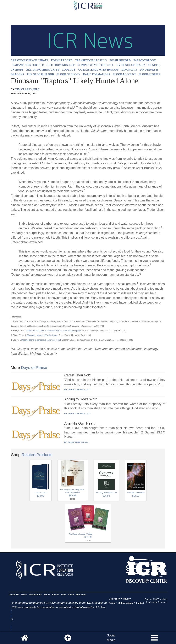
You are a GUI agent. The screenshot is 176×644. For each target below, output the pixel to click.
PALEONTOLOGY (145, 60)
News (24, 595)
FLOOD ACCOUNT (124, 74)
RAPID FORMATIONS (97, 74)
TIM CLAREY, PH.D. (28, 89)
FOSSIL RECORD (62, 60)
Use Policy (114, 599)
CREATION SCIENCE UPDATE (30, 60)
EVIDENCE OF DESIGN (131, 65)
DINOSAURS (129, 70)
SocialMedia (111, 638)
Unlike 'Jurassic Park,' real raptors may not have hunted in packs (54, 331)
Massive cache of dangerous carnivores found (41, 340)
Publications (35, 595)
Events (56, 595)
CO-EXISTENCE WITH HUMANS (99, 70)
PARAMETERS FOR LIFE (28, 65)
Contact (140, 603)
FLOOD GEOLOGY (69, 74)
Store (71, 595)
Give (64, 595)
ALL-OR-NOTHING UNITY (43, 70)
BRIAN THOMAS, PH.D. (78, 442)
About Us (14, 595)
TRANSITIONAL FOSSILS (91, 60)
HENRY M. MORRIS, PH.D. (79, 390)
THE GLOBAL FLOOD (40, 74)
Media (47, 595)
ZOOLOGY (69, 70)
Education (81, 595)
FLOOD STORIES (149, 74)
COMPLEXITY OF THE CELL (96, 65)
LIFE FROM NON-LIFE (61, 65)
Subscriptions (126, 603)
